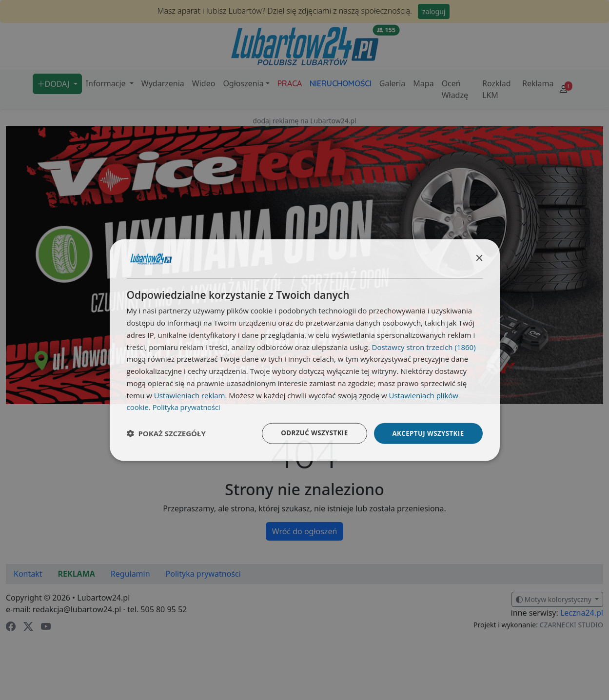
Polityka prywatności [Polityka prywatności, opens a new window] (187, 407)
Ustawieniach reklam (190, 394)
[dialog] (305, 350)
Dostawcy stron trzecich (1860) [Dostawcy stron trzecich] (424, 346)
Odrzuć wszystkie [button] (309, 433)
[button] (166, 433)
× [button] (479, 258)
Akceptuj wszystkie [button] (426, 433)
